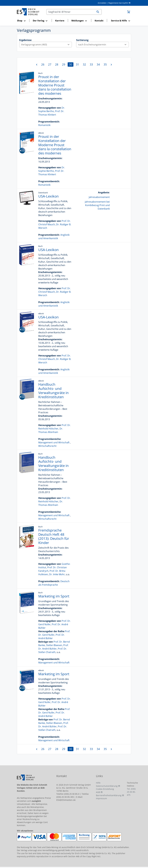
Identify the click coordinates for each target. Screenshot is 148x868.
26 (43, 64)
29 (64, 64)
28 (57, 64)
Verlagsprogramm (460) (46, 45)
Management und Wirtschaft (54, 442)
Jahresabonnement (99, 197)
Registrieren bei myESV (118, 3)
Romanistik (44, 125)
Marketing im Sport (54, 596)
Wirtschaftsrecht (47, 446)
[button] (22, 21)
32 (84, 64)
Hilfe (98, 783)
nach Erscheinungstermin (103, 45)
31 (77, 64)
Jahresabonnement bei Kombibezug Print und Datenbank (97, 205)
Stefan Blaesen (54, 645)
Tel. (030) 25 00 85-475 (131, 792)
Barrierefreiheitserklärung (109, 795)
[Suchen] (70, 12)
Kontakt (99, 21)
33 (91, 64)
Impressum (101, 798)
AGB (98, 792)
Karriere (60, 21)
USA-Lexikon (48, 196)
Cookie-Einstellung (105, 789)
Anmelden (102, 3)
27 (50, 64)
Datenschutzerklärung (107, 786)
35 (105, 64)
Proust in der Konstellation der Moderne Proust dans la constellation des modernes (55, 85)
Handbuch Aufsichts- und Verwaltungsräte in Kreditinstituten (53, 390)
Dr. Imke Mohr (57, 574)
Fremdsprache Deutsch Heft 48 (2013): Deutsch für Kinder (54, 536)
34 (98, 64)
